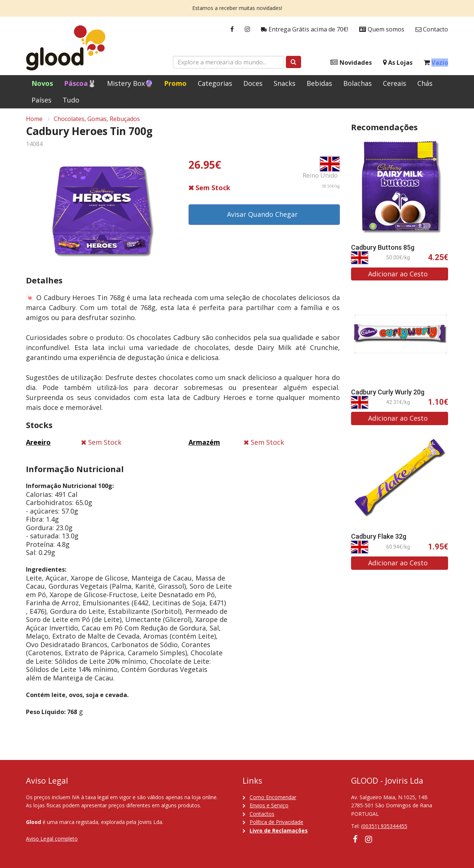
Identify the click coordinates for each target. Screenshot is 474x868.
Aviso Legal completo (52, 839)
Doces (253, 83)
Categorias (215, 83)
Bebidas (319, 83)
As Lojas (398, 63)
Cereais (395, 83)
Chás (425, 83)
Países (41, 100)
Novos (42, 83)
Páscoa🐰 (80, 83)
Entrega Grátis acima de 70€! (305, 29)
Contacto (432, 29)
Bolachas (358, 83)
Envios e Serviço (269, 805)
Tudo (71, 100)
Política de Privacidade (276, 822)
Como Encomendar (273, 797)
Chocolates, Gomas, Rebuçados (97, 121)
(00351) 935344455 (384, 826)
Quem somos (382, 29)
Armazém (204, 444)
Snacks (285, 83)
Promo (175, 83)
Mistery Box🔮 (130, 83)
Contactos (262, 814)
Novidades (351, 63)
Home (34, 121)
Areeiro (38, 444)
